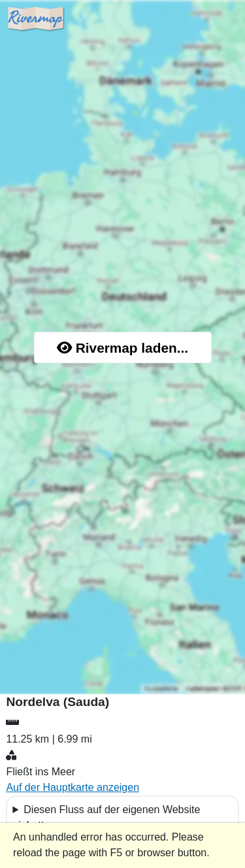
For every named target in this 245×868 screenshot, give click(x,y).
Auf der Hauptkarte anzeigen (73, 787)
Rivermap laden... (122, 348)
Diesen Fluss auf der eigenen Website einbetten (106, 817)
